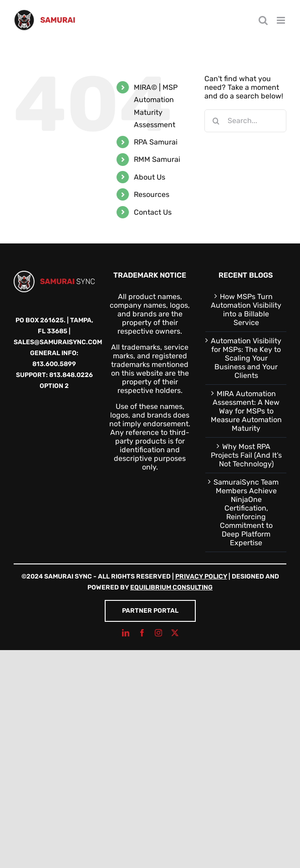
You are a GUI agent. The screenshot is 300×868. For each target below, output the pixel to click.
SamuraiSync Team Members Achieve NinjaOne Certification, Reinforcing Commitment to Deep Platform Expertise (246, 512)
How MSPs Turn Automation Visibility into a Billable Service (246, 310)
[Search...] (245, 121)
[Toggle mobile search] (263, 20)
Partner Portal (150, 611)
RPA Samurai (156, 142)
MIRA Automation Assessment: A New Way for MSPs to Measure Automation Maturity (246, 411)
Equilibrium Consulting (171, 587)
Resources (152, 194)
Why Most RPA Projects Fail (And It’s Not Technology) (246, 455)
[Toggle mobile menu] (282, 20)
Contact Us (153, 212)
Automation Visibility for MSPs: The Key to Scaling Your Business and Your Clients (246, 358)
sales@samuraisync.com (58, 342)
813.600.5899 (54, 364)
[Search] (216, 121)
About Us (150, 177)
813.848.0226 (71, 375)
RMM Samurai (157, 159)
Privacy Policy (201, 576)
